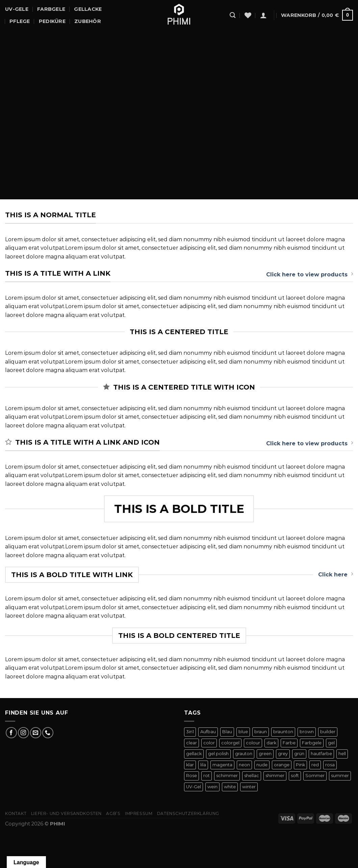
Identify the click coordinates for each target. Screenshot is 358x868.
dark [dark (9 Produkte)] (271, 743)
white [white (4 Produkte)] (230, 787)
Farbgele (51, 9)
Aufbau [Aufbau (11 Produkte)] (208, 732)
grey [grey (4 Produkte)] (283, 754)
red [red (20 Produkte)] (315, 765)
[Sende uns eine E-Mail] (36, 733)
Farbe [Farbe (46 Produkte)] (289, 743)
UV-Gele (17, 9)
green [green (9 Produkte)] (265, 754)
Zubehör (88, 21)
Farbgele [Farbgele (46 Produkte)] (312, 743)
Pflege (20, 21)
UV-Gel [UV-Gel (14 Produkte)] (194, 787)
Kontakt (16, 813)
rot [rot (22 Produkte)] (207, 776)
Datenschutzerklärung (188, 813)
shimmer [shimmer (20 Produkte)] (275, 776)
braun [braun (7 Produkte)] (261, 732)
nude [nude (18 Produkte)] (262, 765)
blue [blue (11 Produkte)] (243, 732)
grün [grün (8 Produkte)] (299, 754)
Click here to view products (310, 274)
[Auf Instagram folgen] (23, 733)
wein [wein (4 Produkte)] (212, 787)
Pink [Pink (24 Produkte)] (300, 765)
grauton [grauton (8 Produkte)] (244, 754)
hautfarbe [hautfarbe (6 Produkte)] (321, 754)
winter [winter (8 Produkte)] (249, 787)
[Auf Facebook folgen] (11, 733)
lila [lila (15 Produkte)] (203, 765)
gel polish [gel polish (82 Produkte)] (218, 754)
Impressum (139, 813)
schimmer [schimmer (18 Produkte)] (227, 776)
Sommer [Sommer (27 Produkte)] (315, 776)
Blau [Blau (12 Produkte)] (227, 732)
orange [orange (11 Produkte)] (282, 765)
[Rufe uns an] (48, 733)
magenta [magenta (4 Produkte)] (222, 765)
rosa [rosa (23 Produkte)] (330, 765)
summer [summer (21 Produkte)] (340, 776)
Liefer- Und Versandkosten (66, 813)
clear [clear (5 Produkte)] (191, 743)
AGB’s (113, 813)
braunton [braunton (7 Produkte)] (283, 732)
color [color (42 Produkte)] (209, 743)
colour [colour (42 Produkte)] (253, 743)
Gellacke (88, 9)
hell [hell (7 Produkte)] (342, 754)
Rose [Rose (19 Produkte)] (191, 776)
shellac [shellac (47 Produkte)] (252, 776)
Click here (336, 574)
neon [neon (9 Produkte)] (244, 765)
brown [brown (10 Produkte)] (307, 732)
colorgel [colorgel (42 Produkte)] (230, 743)
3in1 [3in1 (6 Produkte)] (190, 732)
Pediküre (52, 21)
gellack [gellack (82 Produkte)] (194, 754)
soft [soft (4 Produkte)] (295, 776)
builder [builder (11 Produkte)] (328, 732)
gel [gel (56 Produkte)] (331, 743)
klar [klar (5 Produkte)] (190, 765)
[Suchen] (233, 15)
